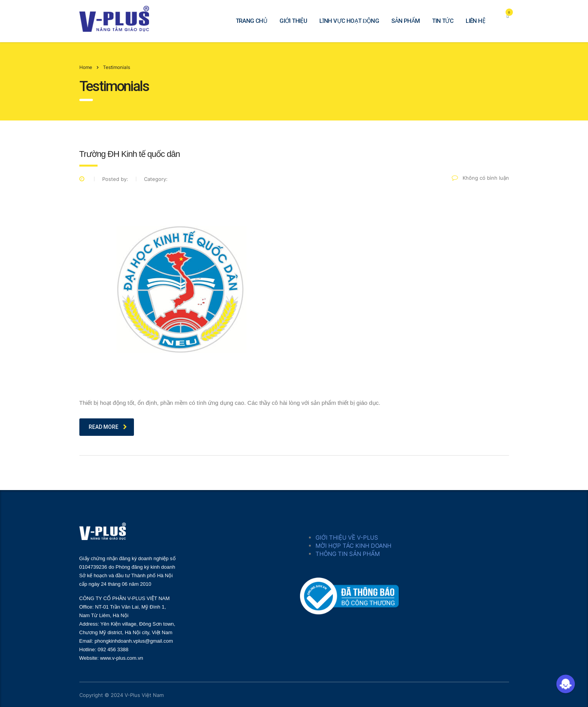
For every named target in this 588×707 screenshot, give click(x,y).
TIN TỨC (443, 21)
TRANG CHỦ (252, 21)
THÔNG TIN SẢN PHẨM (348, 554)
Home (86, 67)
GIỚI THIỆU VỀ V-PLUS (347, 538)
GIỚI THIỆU (293, 21)
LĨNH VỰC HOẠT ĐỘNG (349, 21)
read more (108, 427)
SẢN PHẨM (405, 21)
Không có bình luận (480, 178)
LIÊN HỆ (475, 21)
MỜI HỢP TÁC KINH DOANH (353, 546)
